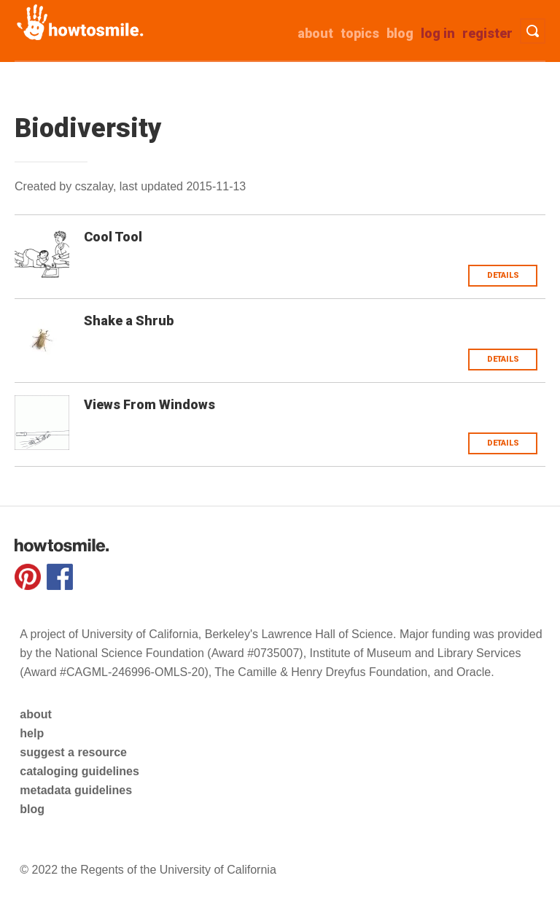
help (32, 733)
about (315, 33)
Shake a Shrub (129, 321)
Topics (360, 33)
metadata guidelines (76, 790)
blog (32, 809)
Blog (400, 33)
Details (503, 275)
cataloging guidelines (79, 771)
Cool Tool (113, 237)
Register (487, 33)
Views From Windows (149, 404)
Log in (438, 33)
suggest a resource (73, 752)
